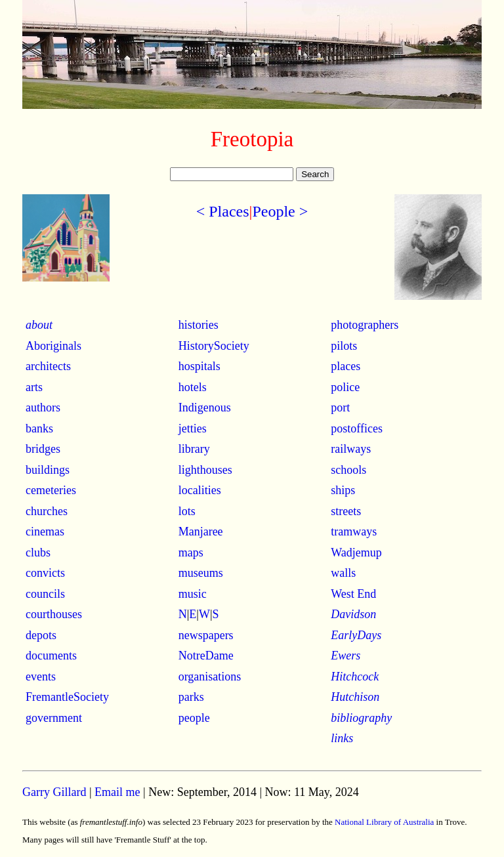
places (346, 366)
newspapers (206, 635)
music (193, 594)
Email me (117, 792)
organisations (210, 677)
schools (348, 470)
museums (201, 573)
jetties (193, 428)
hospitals (199, 366)
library (194, 449)
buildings (48, 470)
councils (45, 594)
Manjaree (201, 532)
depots (41, 635)
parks (191, 697)
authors (43, 408)
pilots (344, 346)
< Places (223, 211)
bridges (43, 449)
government (54, 718)
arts (34, 387)
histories (199, 325)
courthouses (54, 614)
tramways (354, 532)
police (345, 387)
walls (343, 573)
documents (51, 656)
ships (343, 490)
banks (39, 428)
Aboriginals (53, 346)
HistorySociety (214, 346)
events (41, 677)
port (340, 408)
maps (191, 553)
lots (187, 511)
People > (280, 211)
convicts (45, 573)
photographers (365, 325)
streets (346, 511)
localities (200, 490)
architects (48, 366)
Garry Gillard (54, 792)
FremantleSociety (67, 697)
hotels (193, 387)
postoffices (357, 428)
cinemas (45, 532)
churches (47, 511)
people (194, 718)
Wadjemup (356, 553)
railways (351, 449)
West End (353, 594)
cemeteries (51, 490)
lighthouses (205, 470)
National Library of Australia (384, 822)
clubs (38, 553)
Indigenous (205, 408)
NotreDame (206, 656)
